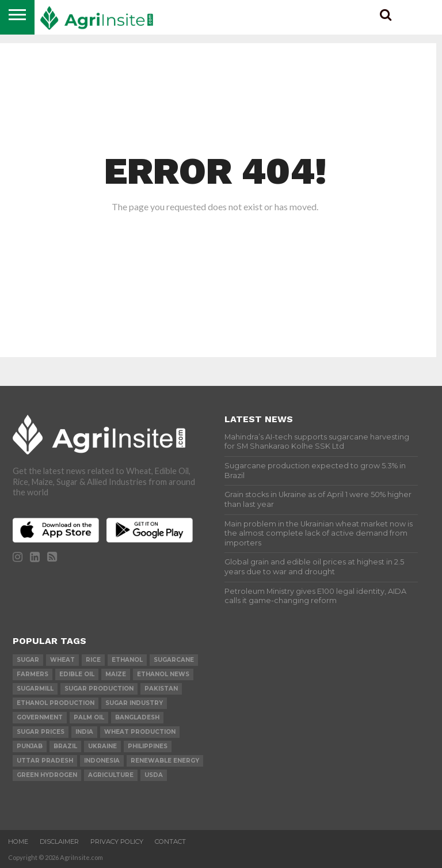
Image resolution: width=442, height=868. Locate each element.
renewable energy (165, 761)
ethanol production (56, 703)
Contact (170, 842)
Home (18, 842)
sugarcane (174, 660)
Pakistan (161, 689)
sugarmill (35, 689)
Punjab (30, 746)
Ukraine (102, 746)
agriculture (111, 775)
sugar (28, 660)
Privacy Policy (117, 842)
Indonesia (102, 761)
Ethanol (127, 660)
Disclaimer (59, 842)
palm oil (89, 717)
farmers (33, 674)
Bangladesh (137, 717)
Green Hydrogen (47, 775)
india (84, 732)
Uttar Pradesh (45, 761)
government (40, 717)
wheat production (140, 732)
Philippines (148, 746)
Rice (93, 660)
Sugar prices (41, 732)
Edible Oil (77, 674)
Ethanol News (163, 674)
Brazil (65, 746)
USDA (154, 775)
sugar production (99, 689)
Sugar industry (134, 703)
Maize (116, 674)
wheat (62, 660)
